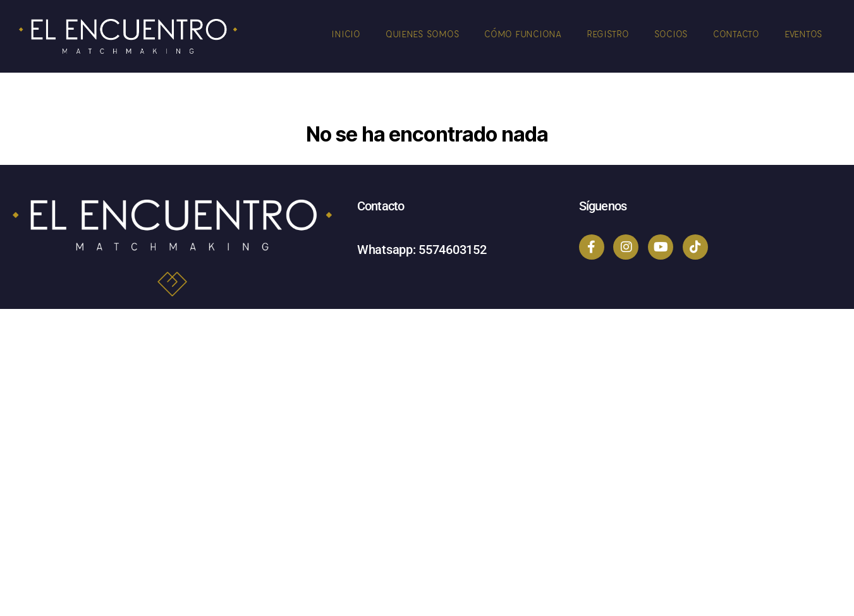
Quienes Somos (423, 33)
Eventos (803, 33)
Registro (608, 33)
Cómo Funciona (523, 33)
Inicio (345, 33)
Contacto (736, 33)
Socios (671, 33)
